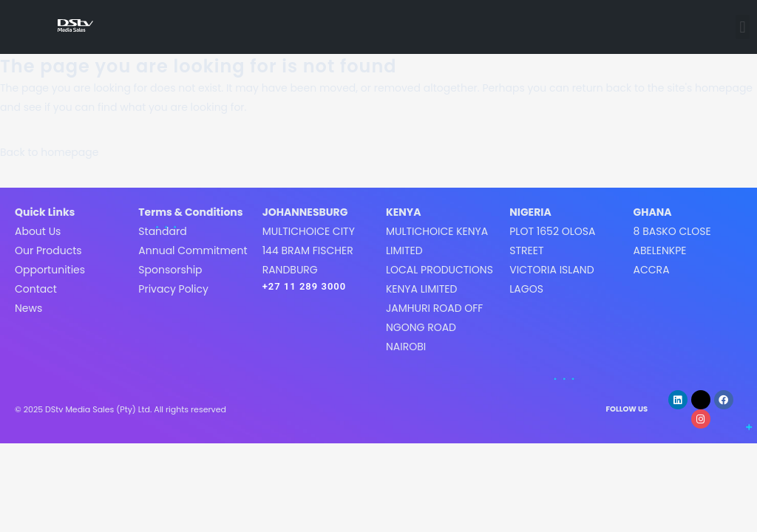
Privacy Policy (173, 289)
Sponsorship (170, 270)
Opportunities (50, 270)
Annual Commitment (193, 250)
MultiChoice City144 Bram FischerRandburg (309, 250)
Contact (36, 289)
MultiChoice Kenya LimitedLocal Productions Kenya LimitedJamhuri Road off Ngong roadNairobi (439, 289)
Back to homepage (49, 152)
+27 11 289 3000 (305, 286)
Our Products (48, 250)
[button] (743, 27)
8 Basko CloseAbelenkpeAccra (672, 250)
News (28, 308)
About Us (38, 231)
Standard (162, 231)
